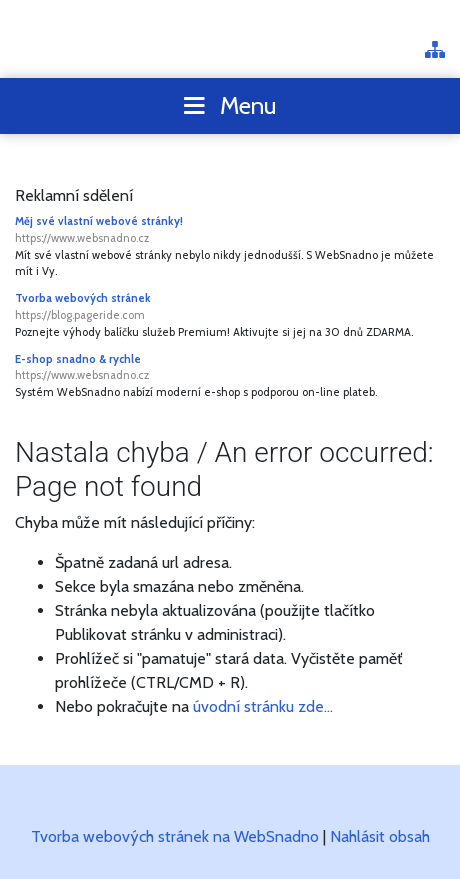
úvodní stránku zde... (263, 706)
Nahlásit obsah (380, 836)
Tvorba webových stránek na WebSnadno (175, 836)
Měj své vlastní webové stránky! (230, 230)
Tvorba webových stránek (230, 307)
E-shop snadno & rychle (230, 368)
